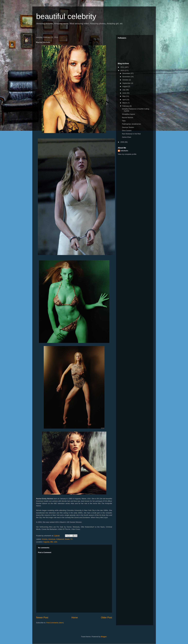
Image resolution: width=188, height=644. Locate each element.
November (126, 77)
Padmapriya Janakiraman (131, 124)
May (124, 96)
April (124, 100)
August (125, 86)
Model (67, 539)
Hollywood (60, 539)
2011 (123, 67)
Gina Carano (127, 131)
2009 (123, 142)
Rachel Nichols (128, 118)
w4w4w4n (124, 151)
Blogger (104, 637)
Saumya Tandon (128, 127)
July (124, 90)
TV (71, 539)
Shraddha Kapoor (129, 114)
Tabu (124, 121)
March (125, 103)
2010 (123, 71)
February (126, 106)
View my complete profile (127, 154)
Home (75, 618)
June (124, 93)
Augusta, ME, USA (50, 542)
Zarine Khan (127, 137)
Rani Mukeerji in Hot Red (131, 134)
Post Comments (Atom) (55, 623)
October (126, 80)
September (127, 83)
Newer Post (42, 618)
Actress (45, 539)
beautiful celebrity (66, 16)
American (52, 539)
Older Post (107, 618)
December (126, 73)
